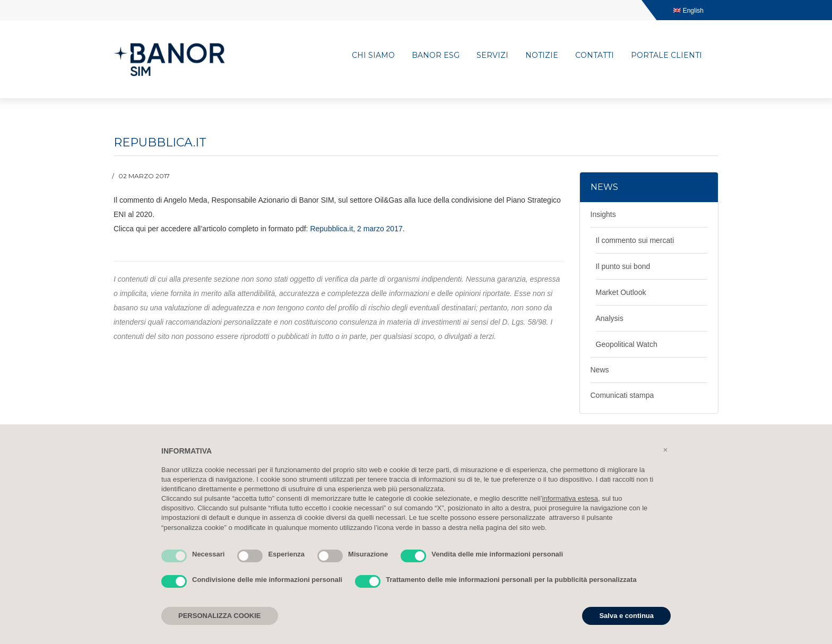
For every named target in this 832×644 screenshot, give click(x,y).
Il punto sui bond (623, 266)
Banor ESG (436, 55)
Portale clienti (666, 55)
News (600, 370)
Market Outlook (621, 292)
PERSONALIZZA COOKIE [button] (220, 616)
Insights (603, 214)
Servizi (492, 55)
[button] (665, 450)
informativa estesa (570, 498)
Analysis (610, 318)
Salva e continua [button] (626, 616)
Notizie (542, 55)
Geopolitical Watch (627, 344)
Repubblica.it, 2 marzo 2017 (356, 229)
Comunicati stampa (622, 395)
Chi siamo (373, 55)
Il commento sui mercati (635, 240)
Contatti (595, 55)
